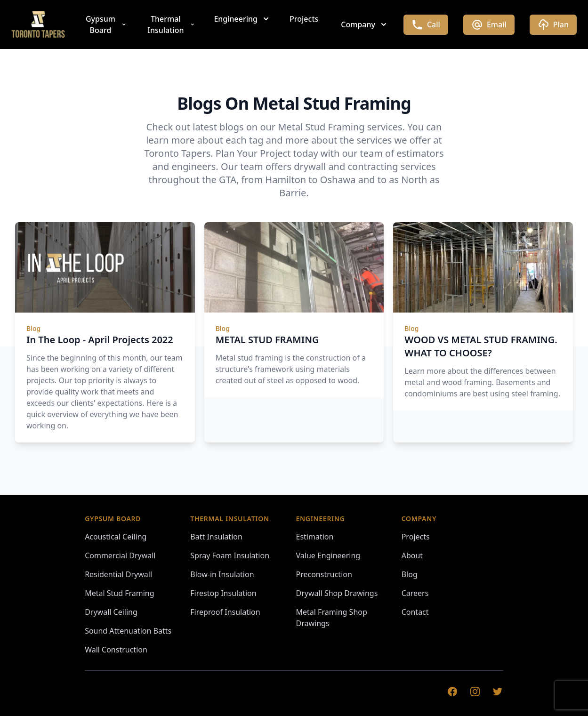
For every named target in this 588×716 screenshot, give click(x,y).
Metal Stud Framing (119, 593)
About (412, 555)
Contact (415, 612)
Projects (304, 19)
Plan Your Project (253, 153)
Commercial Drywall (120, 555)
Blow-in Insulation (222, 574)
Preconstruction (324, 574)
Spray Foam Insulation (230, 555)
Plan (553, 25)
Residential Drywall (118, 574)
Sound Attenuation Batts (128, 631)
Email (489, 25)
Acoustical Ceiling (116, 537)
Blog (410, 574)
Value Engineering (328, 555)
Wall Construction (116, 650)
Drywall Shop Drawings (337, 593)
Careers (415, 593)
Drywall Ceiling (111, 612)
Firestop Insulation (223, 593)
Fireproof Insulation (225, 612)
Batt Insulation (216, 537)
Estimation (315, 537)
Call (426, 25)
